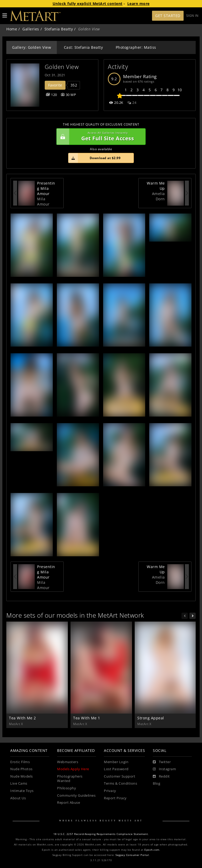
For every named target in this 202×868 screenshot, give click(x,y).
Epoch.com (152, 850)
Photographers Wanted (70, 779)
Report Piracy (115, 798)
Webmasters (68, 762)
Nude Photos (21, 769)
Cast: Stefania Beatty (84, 47)
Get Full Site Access (100, 137)
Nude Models (22, 776)
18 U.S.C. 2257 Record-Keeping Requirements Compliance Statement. (101, 834)
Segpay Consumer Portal (132, 855)
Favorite (55, 85)
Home (12, 29)
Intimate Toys (22, 791)
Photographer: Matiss (136, 47)
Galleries (31, 29)
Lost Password (116, 769)
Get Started (168, 16)
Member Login (116, 762)
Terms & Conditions (120, 783)
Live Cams (19, 783)
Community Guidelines (76, 796)
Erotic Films (20, 762)
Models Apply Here (73, 769)
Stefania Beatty (59, 29)
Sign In (192, 16)
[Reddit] (161, 777)
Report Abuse (69, 803)
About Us (18, 798)
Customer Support (120, 776)
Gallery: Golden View (32, 47)
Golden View (62, 67)
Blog (156, 783)
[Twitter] (162, 762)
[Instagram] (164, 769)
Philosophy (67, 788)
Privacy (110, 791)
